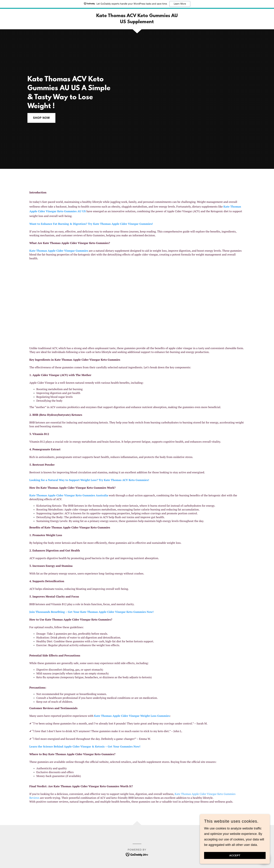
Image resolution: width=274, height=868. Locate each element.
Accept (235, 855)
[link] (137, 22)
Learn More (180, 4)
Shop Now (42, 118)
